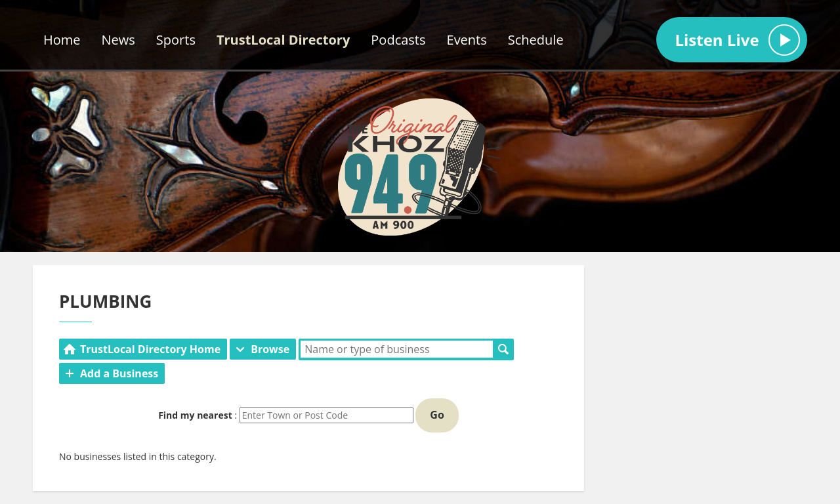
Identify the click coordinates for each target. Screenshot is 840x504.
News (118, 40)
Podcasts (398, 40)
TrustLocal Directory (283, 40)
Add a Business (119, 373)
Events (467, 40)
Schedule (536, 40)
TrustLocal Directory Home (150, 349)
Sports (176, 40)
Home (62, 40)
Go (437, 415)
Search (503, 349)
